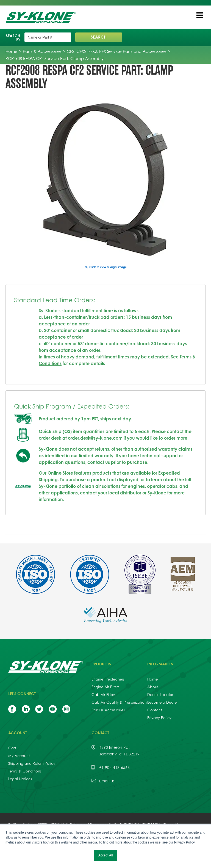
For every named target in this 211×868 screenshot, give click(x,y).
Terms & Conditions (25, 771)
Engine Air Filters (105, 687)
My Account (19, 756)
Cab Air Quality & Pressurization (119, 702)
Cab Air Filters (103, 695)
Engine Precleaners (108, 679)
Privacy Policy (159, 718)
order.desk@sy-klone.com (95, 438)
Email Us (107, 781)
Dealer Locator (160, 695)
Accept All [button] (106, 855)
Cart (12, 748)
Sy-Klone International (42, 17)
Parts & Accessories (108, 710)
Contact (155, 710)
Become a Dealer (163, 702)
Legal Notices (20, 779)
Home (152, 679)
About (153, 687)
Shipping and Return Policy (32, 763)
